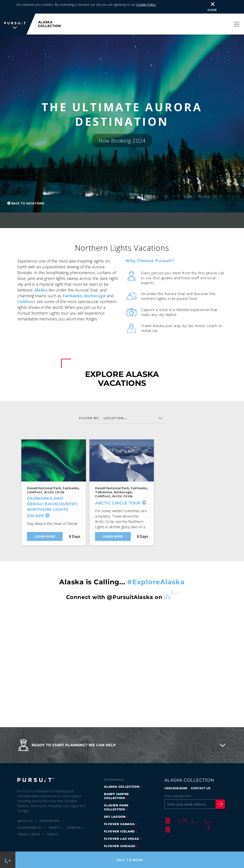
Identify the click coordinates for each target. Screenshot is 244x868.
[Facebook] (167, 807)
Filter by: (89, 405)
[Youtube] (208, 807)
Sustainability (30, 814)
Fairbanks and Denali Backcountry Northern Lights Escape (52, 494)
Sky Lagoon (115, 803)
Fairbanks (72, 282)
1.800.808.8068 (176, 775)
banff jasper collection (116, 783)
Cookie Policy (79, 843)
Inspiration (50, 807)
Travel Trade (29, 821)
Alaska (41, 277)
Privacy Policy (54, 843)
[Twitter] (181, 807)
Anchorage (95, 282)
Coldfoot (26, 288)
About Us (25, 807)
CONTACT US (201, 775)
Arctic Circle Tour (118, 490)
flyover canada (119, 811)
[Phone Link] (8, 860)
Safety (54, 814)
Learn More (45, 523)
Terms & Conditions (109, 843)
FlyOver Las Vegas (121, 825)
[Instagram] (194, 807)
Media (52, 821)
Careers (74, 814)
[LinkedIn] (167, 816)
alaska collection (122, 773)
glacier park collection (116, 794)
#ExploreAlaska (156, 569)
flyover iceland (119, 818)
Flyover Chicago (120, 833)
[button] (122, 732)
